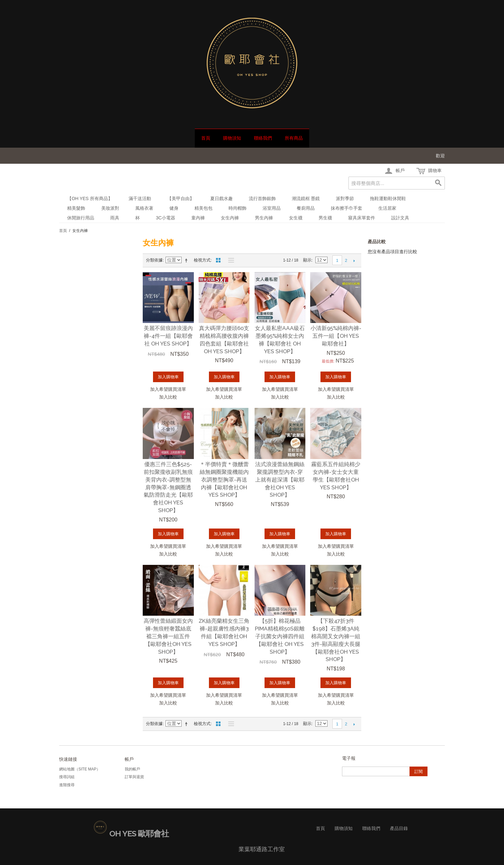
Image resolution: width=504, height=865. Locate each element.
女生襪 (296, 218)
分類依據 (154, 260)
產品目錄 (399, 828)
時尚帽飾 (238, 208)
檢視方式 (202, 260)
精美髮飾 (76, 208)
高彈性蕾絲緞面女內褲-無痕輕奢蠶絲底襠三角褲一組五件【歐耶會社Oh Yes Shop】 (168, 636)
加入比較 (168, 397)
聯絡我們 (263, 138)
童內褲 (198, 218)
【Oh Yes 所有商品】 (90, 198)
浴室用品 (272, 208)
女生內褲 (230, 218)
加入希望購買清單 (168, 389)
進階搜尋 (67, 785)
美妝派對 (110, 208)
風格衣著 (144, 208)
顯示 (307, 260)
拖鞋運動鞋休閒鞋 (388, 198)
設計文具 (400, 218)
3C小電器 (166, 218)
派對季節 (345, 198)
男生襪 (325, 218)
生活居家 (387, 208)
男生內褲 (264, 218)
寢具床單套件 (362, 218)
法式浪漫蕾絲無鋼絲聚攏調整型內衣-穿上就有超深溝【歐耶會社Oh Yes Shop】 (280, 479)
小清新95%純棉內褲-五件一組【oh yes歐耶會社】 (336, 336)
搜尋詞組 (67, 777)
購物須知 (232, 138)
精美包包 (203, 208)
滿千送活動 (140, 198)
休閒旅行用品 (81, 218)
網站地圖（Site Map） (80, 769)
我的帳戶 (132, 769)
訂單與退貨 (134, 777)
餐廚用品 (306, 208)
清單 (230, 260)
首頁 (206, 138)
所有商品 (294, 138)
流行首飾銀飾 (262, 198)
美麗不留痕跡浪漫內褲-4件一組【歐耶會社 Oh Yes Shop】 (168, 336)
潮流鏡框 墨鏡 (306, 198)
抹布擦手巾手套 (346, 208)
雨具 (115, 218)
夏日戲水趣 (221, 198)
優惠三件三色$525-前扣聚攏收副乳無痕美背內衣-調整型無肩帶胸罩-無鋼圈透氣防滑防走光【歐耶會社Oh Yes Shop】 (168, 487)
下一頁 (354, 261)
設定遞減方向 (187, 260)
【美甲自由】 (181, 198)
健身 (174, 208)
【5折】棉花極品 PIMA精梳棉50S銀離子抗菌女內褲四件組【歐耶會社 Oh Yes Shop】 (280, 636)
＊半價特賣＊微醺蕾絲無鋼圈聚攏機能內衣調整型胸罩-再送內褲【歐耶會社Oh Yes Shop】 (224, 479)
